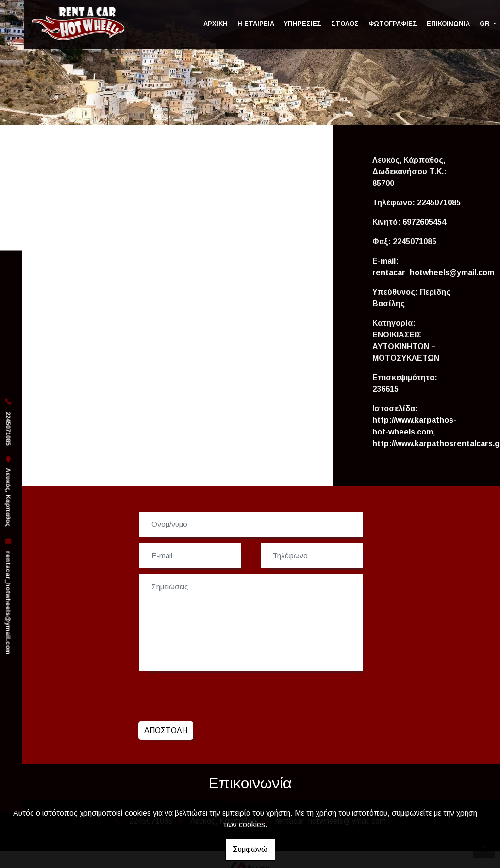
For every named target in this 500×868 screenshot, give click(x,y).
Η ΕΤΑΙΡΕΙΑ (256, 24)
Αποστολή (166, 730)
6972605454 (424, 222)
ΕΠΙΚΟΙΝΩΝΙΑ (448, 24)
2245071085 (439, 203)
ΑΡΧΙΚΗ (216, 24)
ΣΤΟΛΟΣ (345, 24)
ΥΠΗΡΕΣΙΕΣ (303, 24)
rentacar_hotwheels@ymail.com (8, 603)
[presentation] (212, 695)
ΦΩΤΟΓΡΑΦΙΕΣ (393, 24)
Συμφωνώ (250, 849)
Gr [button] (486, 24)
